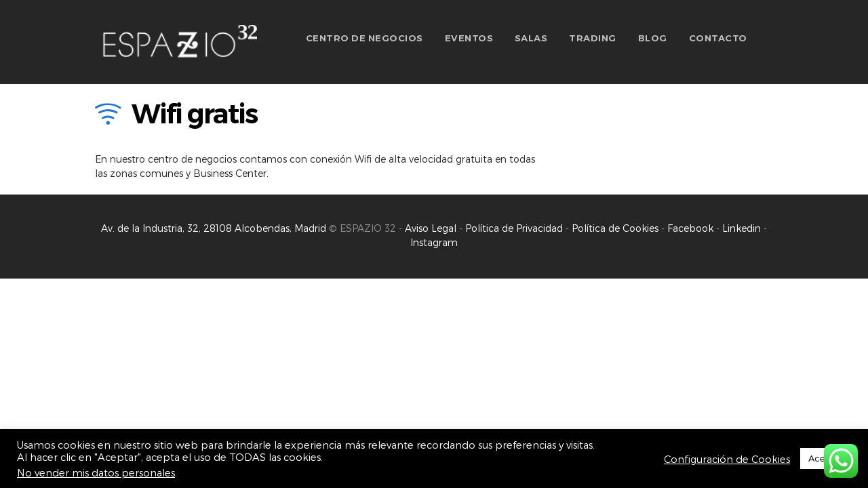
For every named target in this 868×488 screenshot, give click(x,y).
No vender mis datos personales (96, 472)
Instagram (434, 242)
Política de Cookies (615, 228)
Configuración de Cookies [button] (727, 459)
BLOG (653, 38)
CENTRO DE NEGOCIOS (364, 38)
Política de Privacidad (515, 228)
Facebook (690, 228)
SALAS (531, 38)
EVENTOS (469, 38)
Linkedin (742, 228)
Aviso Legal (431, 228)
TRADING (593, 38)
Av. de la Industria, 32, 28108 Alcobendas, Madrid (214, 228)
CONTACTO (718, 38)
